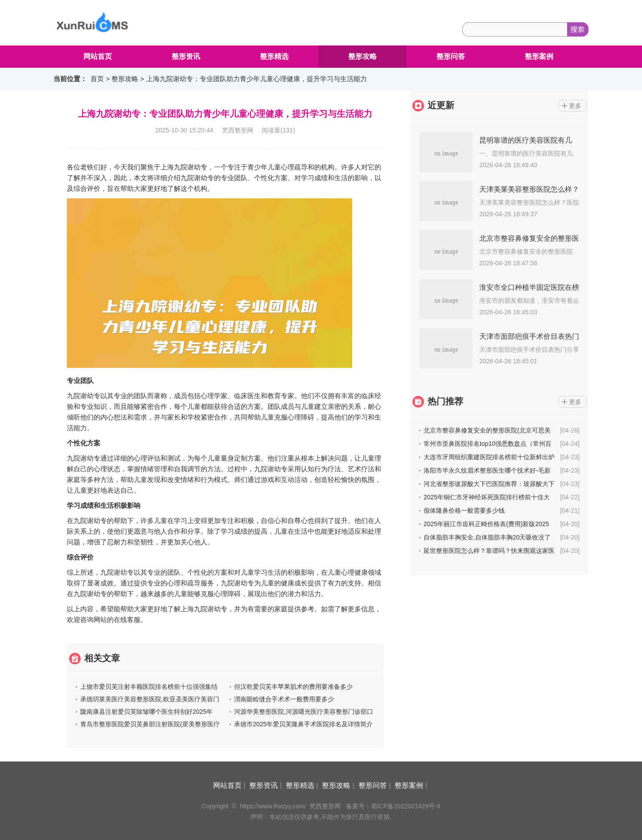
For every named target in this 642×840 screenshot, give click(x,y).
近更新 (441, 105)
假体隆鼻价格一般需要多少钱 (464, 511)
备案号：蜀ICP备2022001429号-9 (393, 806)
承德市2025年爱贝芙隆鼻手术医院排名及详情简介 (303, 724)
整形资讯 (186, 56)
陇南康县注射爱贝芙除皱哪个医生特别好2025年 (146, 712)
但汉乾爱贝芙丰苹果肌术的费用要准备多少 (293, 687)
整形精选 (274, 56)
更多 (575, 106)
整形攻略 (362, 56)
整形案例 (539, 56)
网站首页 (98, 56)
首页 (97, 79)
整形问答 (451, 56)
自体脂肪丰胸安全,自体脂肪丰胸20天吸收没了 (487, 537)
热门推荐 (445, 401)
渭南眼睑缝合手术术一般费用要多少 (284, 699)
